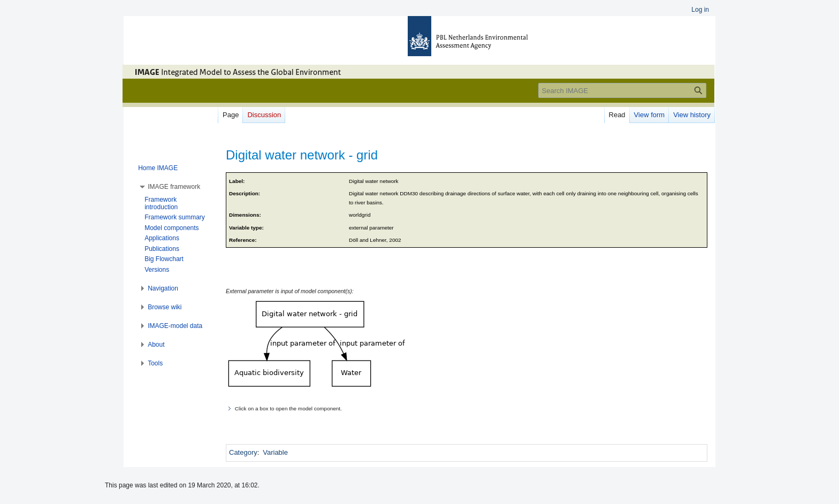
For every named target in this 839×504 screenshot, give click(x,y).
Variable (275, 452)
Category (243, 452)
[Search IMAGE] (622, 90)
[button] (174, 187)
